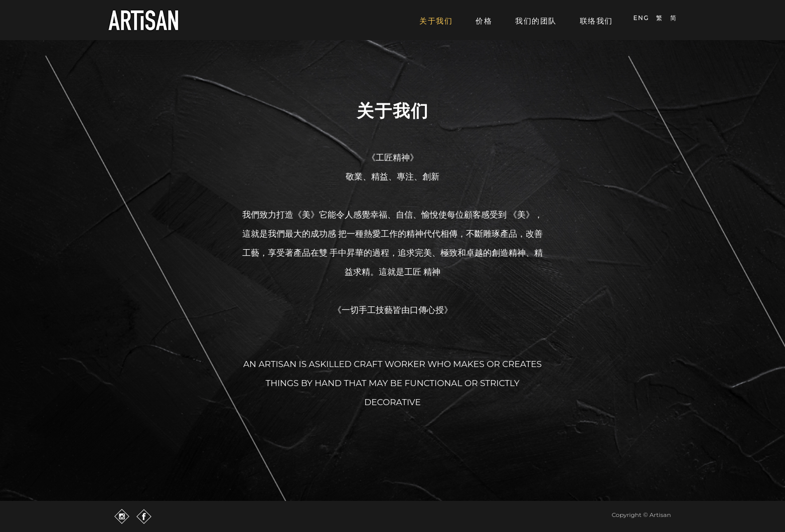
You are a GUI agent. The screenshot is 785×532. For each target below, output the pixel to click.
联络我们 (596, 21)
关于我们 (436, 21)
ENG (642, 18)
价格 (484, 21)
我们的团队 (536, 21)
